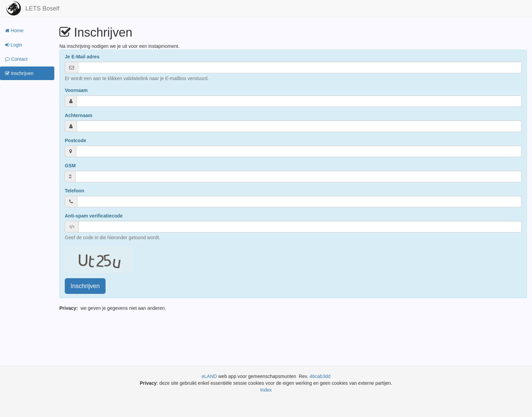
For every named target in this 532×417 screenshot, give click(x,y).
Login (14, 45)
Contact (16, 59)
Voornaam (76, 90)
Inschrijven (19, 73)
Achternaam (79, 115)
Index (266, 390)
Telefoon (74, 191)
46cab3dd (320, 376)
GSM (70, 166)
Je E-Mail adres (82, 57)
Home (14, 31)
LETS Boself (42, 8)
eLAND (210, 376)
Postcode (75, 140)
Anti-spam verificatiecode (94, 216)
